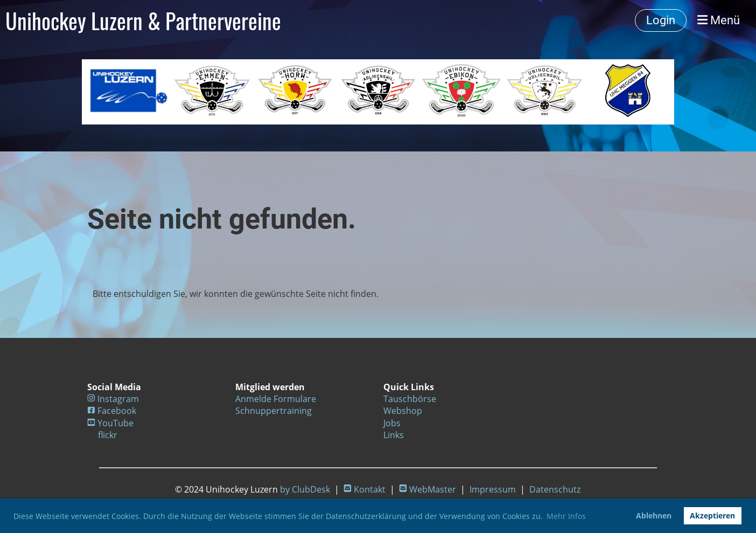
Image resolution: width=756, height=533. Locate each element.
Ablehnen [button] (654, 515)
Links (394, 435)
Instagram (118, 399)
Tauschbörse (410, 399)
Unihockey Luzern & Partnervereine (143, 20)
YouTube (115, 423)
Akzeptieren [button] (712, 515)
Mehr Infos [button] (566, 516)
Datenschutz (555, 489)
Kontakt (370, 489)
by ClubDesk (305, 489)
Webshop (403, 411)
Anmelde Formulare (276, 399)
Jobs (392, 423)
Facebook (117, 411)
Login (661, 20)
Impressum (493, 489)
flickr (108, 435)
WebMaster (433, 489)
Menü (719, 20)
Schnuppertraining (274, 411)
